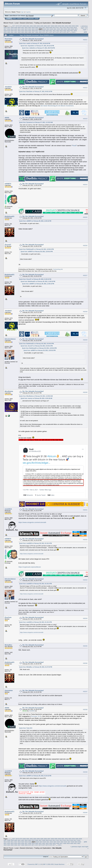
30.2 (27, 16)
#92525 (85, 217)
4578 (17, 26)
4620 (16, 29)
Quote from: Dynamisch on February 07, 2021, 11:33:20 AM (36, 122)
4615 (72, 27)
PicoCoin (8, 617)
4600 (19, 27)
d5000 (7, 118)
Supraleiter (9, 691)
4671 (47, 32)
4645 (30, 31)
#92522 (85, 88)
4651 (51, 31)
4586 (45, 26)
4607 (44, 27)
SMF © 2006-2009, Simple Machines (54, 864)
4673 (54, 32)
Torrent (31, 16)
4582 (31, 26)
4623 (26, 29)
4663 (19, 32)
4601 (23, 27)
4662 (16, 32)
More (37, 18)
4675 (61, 32)
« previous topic (84, 27)
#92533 (85, 580)
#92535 (85, 646)
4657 (72, 31)
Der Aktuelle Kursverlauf (62, 23)
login (22, 12)
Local (17, 23)
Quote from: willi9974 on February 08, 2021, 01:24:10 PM (35, 776)
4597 (9, 27)
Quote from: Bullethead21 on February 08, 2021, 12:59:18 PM (37, 249)
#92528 (85, 312)
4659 (5, 32)
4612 (61, 27)
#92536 (85, 663)
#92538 (85, 710)
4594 (73, 26)
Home (9, 18)
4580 (24, 26)
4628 (44, 29)
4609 (51, 27)
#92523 (85, 119)
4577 (14, 26)
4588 (52, 26)
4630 (52, 29)
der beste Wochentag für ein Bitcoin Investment (57, 106)
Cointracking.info (58, 269)
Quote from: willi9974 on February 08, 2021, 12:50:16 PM (35, 221)
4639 (9, 31)
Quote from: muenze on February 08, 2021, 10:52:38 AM (36, 398)
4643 (23, 31)
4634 (66, 29)
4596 (5, 27)
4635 (69, 29)
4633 (62, 29)
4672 (51, 32)
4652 (54, 31)
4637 (76, 29)
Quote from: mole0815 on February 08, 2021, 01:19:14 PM (36, 543)
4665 (26, 32)
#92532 (85, 540)
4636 (73, 29)
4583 (35, 26)
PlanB (74, 146)
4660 (9, 32)
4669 (40, 32)
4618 (9, 29)
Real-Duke (9, 39)
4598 (12, 27)
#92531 (85, 510)
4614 (68, 27)
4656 (68, 31)
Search (20, 18)
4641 (16, 31)
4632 (58, 29)
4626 (37, 29)
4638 (5, 31)
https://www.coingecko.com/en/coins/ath (32, 522)
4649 (44, 31)
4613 (65, 27)
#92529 (85, 340)
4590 (59, 26)
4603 (30, 27)
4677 (68, 32)
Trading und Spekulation (43, 23)
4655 (65, 31)
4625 (33, 29)
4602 (26, 27)
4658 (75, 31)
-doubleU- (8, 87)
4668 (37, 32)
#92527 (85, 275)
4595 (77, 26)
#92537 (85, 692)
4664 (23, 32)
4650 (47, 31)
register (28, 12)
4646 (33, 31)
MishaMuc (8, 645)
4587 (49, 26)
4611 (58, 27)
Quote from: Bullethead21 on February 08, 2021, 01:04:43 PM (37, 344)
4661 (12, 32)
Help (14, 18)
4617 (5, 29)
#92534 (85, 618)
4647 (37, 31)
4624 (30, 29)
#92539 (85, 772)
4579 (21, 26)
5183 (73, 32)
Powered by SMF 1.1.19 (35, 864)
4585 (42, 26)
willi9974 (8, 184)
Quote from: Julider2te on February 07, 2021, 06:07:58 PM (39, 48)
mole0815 (8, 509)
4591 (63, 26)
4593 (70, 26)
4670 (44, 32)
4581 (28, 26)
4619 (12, 29)
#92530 (85, 392)
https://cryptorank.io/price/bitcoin (30, 567)
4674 (58, 32)
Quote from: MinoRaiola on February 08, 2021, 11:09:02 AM (36, 396)
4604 (33, 27)
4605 (37, 27)
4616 (75, 27)
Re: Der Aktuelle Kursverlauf (33, 39)
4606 (40, 27)
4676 (65, 32)
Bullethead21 (10, 216)
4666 (30, 32)
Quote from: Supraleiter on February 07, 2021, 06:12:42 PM (37, 46)
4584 (38, 26)
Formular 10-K (36, 716)
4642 (19, 31)
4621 (19, 29)
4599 (16, 27)
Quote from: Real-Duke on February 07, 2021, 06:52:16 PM (36, 92)
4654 (61, 31)
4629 (48, 29)
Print (85, 32)
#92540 (85, 813)
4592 (66, 26)
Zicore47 (8, 245)
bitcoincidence (10, 339)
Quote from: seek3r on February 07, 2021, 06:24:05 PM (35, 43)
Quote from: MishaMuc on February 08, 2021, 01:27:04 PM (36, 667)
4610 (54, 27)
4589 (56, 26)
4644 (26, 31)
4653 (58, 31)
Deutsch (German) (26, 23)
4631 (55, 29)
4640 (12, 31)
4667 (33, 32)
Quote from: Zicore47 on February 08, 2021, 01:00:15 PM (35, 279)
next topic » (85, 29)
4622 (23, 29)
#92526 (85, 246)
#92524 (85, 185)
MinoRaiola (9, 391)
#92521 (85, 40)
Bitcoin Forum (8, 23)
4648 (40, 31)
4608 (47, 27)
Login (25, 18)
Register (31, 18)
